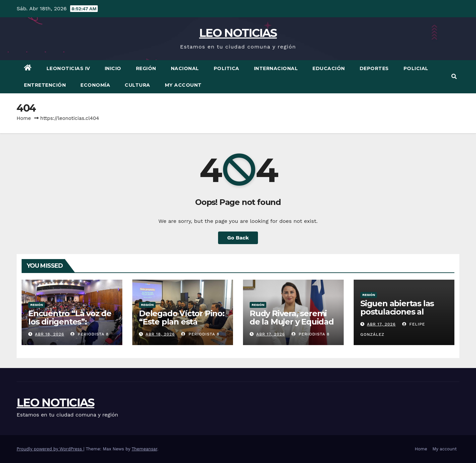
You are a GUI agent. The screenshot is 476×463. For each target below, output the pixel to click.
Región (146, 68)
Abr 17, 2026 (271, 334)
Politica (227, 68)
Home (24, 118)
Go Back (238, 238)
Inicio (113, 68)
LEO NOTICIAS (238, 33)
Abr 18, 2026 (50, 334)
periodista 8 (90, 334)
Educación (329, 68)
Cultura (137, 85)
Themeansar (144, 449)
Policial (416, 68)
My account (183, 85)
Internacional (276, 68)
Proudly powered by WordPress (50, 449)
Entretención (45, 85)
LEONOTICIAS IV (68, 68)
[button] (454, 77)
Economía (95, 85)
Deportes (374, 68)
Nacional (185, 68)
